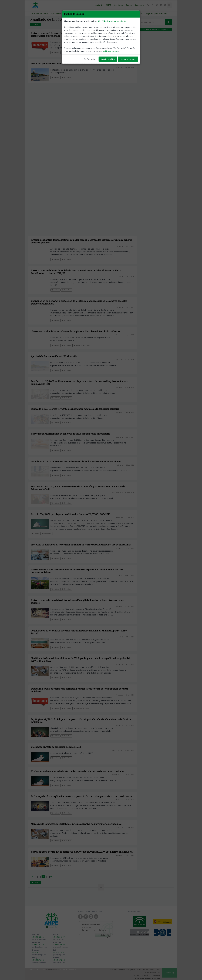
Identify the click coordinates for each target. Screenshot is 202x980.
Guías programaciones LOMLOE (128, 13)
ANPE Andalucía (52, 969)
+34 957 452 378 (38, 945)
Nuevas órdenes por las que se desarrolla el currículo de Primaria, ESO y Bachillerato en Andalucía (82, 852)
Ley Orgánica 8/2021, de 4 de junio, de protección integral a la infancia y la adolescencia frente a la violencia (81, 721)
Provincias (57, 13)
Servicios (119, 5)
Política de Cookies (140, 969)
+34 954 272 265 (59, 960)
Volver (36, 24)
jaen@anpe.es (59, 955)
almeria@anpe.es (39, 939)
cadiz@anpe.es (59, 939)
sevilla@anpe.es (60, 962)
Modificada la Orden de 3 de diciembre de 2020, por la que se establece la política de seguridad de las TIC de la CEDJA (81, 660)
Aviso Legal (155, 969)
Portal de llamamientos (99, 13)
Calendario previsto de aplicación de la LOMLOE (56, 747)
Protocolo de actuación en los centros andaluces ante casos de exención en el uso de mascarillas (81, 545)
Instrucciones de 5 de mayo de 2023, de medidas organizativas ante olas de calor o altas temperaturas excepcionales (76, 34)
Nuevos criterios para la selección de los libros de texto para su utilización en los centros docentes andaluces (77, 571)
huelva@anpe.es (39, 955)
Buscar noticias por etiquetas (156, 30)
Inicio (99, 5)
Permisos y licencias (81, 708)
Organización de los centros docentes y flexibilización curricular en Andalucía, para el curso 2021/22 (79, 632)
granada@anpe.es (61, 947)
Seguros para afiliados (156, 13)
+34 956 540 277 (59, 937)
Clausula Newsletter (150, 972)
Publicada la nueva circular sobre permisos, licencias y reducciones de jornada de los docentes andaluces (80, 690)
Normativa (66, 52)
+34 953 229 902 (59, 952)
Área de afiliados (40, 13)
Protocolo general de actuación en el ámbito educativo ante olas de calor (68, 64)
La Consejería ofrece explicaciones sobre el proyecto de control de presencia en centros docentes (81, 796)
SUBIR (170, 973)
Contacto (139, 5)
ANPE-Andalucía (117, 750)
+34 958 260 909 (59, 945)
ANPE (109, 5)
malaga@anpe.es (39, 962)
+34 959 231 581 (38, 952)
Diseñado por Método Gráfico (146, 975)
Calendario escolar (76, 13)
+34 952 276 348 (38, 960)
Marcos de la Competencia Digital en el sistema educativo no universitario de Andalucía (76, 824)
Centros (55, 52)
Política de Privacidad (120, 969)
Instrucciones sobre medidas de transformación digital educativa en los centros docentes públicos (77, 602)
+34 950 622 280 (38, 937)
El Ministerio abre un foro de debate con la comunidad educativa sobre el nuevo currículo (77, 771)
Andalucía (119, 39)
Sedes (129, 5)
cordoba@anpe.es (40, 947)
